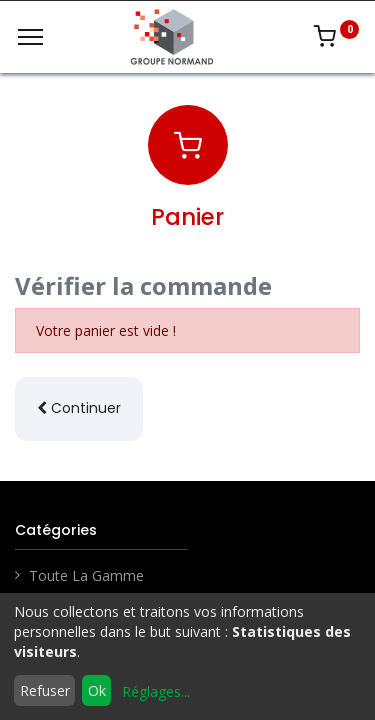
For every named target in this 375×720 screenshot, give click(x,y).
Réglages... (156, 691)
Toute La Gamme (86, 575)
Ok (97, 690)
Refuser (45, 690)
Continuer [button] (79, 408)
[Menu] (30, 37)
